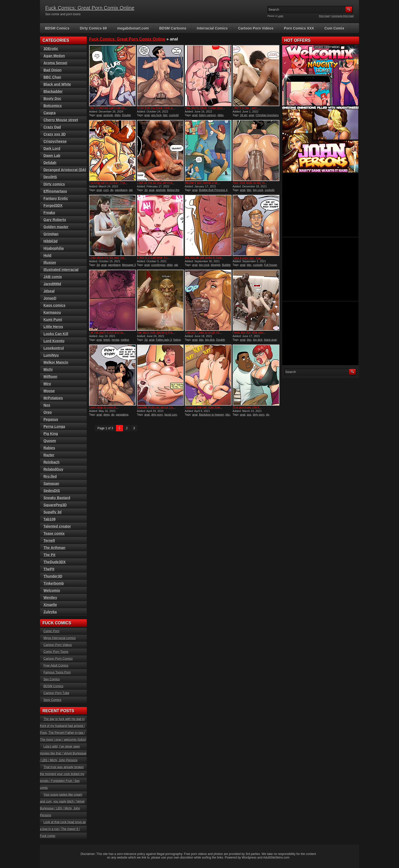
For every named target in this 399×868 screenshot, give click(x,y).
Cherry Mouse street (61, 120)
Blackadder (53, 91)
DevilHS (50, 177)
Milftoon (50, 377)
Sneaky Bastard (57, 498)
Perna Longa (54, 426)
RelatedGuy (53, 469)
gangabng (122, 415)
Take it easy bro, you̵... (248, 258)
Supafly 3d (53, 512)
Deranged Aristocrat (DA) (65, 170)
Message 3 (129, 265)
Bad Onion (53, 70)
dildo (117, 115)
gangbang (121, 190)
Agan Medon (54, 56)
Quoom (50, 441)
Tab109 (49, 519)
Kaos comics (54, 305)
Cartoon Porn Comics (58, 659)
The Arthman (54, 548)
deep (106, 415)
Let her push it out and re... (107, 333)
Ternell (49, 541)
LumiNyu (51, 355)
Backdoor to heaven (211, 415)
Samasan (51, 484)
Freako (49, 213)
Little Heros (53, 327)
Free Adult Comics (56, 666)
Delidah (50, 163)
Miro (47, 384)
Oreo (48, 412)
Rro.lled (50, 476)
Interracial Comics (212, 28)
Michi (48, 369)
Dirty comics (54, 184)
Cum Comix (334, 28)
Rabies (49, 448)
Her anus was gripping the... (156, 333)
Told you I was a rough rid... (203, 333)
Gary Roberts (55, 220)
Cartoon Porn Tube (56, 693)
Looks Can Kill (56, 334)
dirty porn (157, 415)
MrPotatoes (53, 398)
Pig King (51, 434)
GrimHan (51, 234)
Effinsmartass (55, 191)
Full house (271, 265)
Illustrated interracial (61, 270)
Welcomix (52, 590)
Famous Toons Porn (57, 672)
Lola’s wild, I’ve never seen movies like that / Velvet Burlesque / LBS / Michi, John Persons (63, 753)
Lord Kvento (54, 341)
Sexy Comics (52, 700)
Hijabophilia (54, 248)
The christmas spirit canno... (108, 108)
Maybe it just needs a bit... (202, 183)
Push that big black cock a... (156, 108)
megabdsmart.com (133, 28)
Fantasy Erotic (56, 198)
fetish (107, 340)
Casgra (49, 113)
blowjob (216, 265)
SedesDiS (52, 491)
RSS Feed (324, 16)
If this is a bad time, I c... (153, 258)
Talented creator (57, 526)
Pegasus (51, 419)
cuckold (270, 190)
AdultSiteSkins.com (276, 858)
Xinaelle (50, 605)
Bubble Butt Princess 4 (213, 190)
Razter (49, 455)
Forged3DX (53, 205)
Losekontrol (54, 348)
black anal (270, 340)
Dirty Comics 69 (93, 28)
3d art (244, 115)
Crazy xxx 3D (55, 134)
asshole (108, 115)
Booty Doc (52, 99)
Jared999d (52, 284)
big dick (210, 340)
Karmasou (52, 312)
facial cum (171, 415)
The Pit (49, 555)
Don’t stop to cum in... (104, 407)
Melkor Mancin (56, 362)
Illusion (50, 263)
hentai (116, 340)
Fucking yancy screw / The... (108, 183)
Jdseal (49, 291)
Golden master (56, 227)
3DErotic (51, 49)
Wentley (50, 598)
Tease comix (54, 533)
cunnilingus (158, 265)
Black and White (57, 84)
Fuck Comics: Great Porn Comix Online (90, 8)
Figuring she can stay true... (204, 407)
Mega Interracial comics (60, 638)
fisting (177, 340)
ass (249, 415)
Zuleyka (50, 612)
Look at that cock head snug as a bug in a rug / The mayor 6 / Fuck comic (63, 829)
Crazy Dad (52, 127)
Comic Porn (52, 631)
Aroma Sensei (55, 63)
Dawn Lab (52, 156)
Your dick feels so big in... (250, 183)
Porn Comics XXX (299, 28)
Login (281, 16)
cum (106, 190)
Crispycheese (55, 141)
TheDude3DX (55, 562)
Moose (49, 391)
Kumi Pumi (53, 320)
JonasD (50, 298)
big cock (258, 190)
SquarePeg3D (55, 505)
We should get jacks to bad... (204, 258)
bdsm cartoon (208, 115)
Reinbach (52, 462)
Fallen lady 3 (164, 340)
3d (146, 190)
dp (112, 190)
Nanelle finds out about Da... (156, 407)
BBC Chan (52, 77)
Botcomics (53, 106)
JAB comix (53, 277)
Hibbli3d (51, 241)
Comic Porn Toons (56, 652)
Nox (47, 405)
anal (99, 115)
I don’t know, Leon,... (247, 108)
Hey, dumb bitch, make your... (205, 108)
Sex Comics (52, 679)
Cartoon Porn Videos (256, 28)
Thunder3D (53, 576)
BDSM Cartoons (173, 28)
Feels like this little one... (249, 333)
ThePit (49, 569)
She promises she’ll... (247, 407)
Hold (47, 255)
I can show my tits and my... (108, 258)
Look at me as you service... (156, 183)
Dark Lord (52, 148)
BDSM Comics (57, 28)
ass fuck (156, 115)
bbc (165, 115)
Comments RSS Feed (343, 16)
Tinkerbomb (54, 583)
